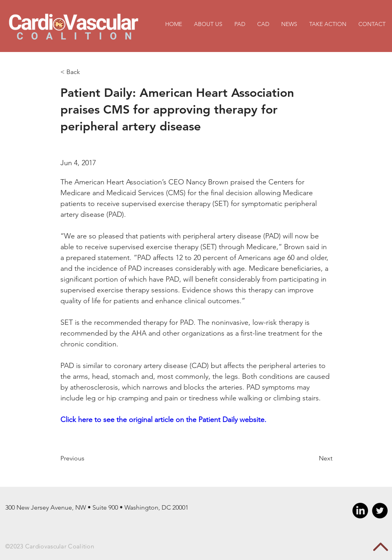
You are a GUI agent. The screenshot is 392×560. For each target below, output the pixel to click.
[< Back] (86, 72)
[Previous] (86, 458)
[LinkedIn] (360, 511)
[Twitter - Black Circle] (380, 511)
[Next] (312, 458)
